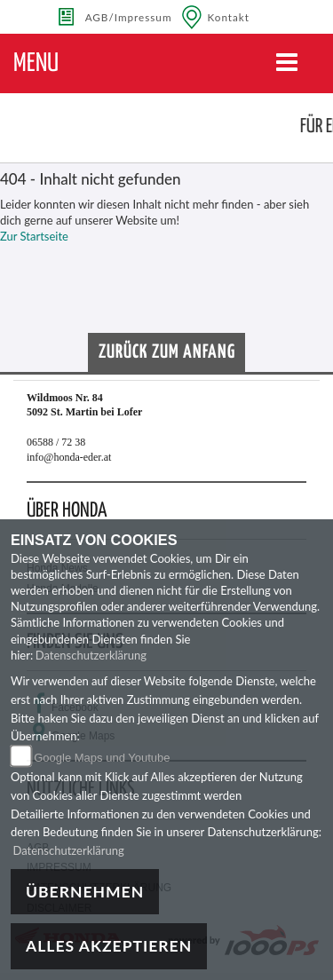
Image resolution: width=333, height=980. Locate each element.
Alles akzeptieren (109, 946)
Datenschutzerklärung (91, 655)
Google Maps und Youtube (102, 758)
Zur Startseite (34, 236)
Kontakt (229, 17)
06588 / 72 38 (56, 442)
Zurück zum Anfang (167, 352)
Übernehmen (85, 892)
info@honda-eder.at (69, 457)
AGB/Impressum (129, 17)
